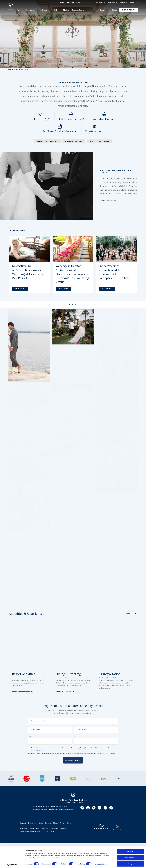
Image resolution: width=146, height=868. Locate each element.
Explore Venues (106, 201)
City (30, 736)
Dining (46, 10)
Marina (66, 10)
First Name (36, 729)
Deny (130, 863)
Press (62, 823)
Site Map (63, 828)
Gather (104, 10)
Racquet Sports (79, 10)
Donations (32, 823)
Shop (91, 3)
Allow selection (130, 857)
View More (107, 289)
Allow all (130, 851)
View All (130, 614)
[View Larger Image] (29, 345)
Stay (20, 10)
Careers (48, 823)
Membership (100, 3)
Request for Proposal (47, 141)
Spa (93, 10)
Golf (56, 10)
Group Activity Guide (100, 141)
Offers (114, 10)
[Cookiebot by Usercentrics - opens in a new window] (12, 864)
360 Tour (124, 3)
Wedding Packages (74, 141)
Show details (99, 863)
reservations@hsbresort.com (64, 809)
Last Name (82, 729)
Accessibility (55, 828)
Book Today (129, 10)
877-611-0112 (134, 3)
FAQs (41, 823)
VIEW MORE (20, 289)
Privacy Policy (109, 753)
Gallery (69, 823)
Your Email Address (39, 721)
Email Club (45, 828)
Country (77, 736)
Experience (32, 10)
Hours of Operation (67, 3)
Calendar (82, 3)
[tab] (73, 304)
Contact (23, 823)
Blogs (55, 823)
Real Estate (113, 3)
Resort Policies (35, 828)
